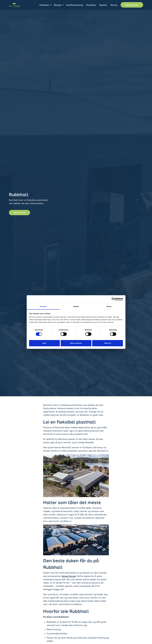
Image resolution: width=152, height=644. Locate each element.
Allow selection (76, 343)
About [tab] (109, 306)
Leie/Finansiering (75, 5)
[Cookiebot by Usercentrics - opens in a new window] (113, 299)
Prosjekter (91, 5)
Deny (45, 343)
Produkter (44, 5)
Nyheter (103, 5)
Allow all (108, 343)
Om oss (114, 5)
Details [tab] (76, 306)
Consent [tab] (43, 306)
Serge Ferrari (69, 576)
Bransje (58, 5)
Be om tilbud (132, 5)
